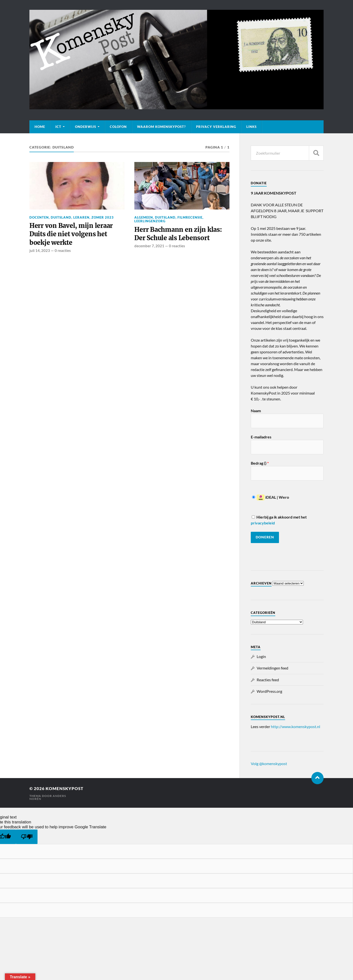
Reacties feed (268, 680)
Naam (256, 411)
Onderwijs (86, 127)
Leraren (81, 217)
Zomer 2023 (103, 217)
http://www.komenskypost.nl (296, 726)
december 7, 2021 (149, 246)
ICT (58, 127)
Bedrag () (260, 463)
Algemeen (144, 217)
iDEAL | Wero (271, 497)
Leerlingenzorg (150, 221)
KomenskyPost (64, 788)
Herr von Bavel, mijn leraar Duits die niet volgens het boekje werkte (72, 234)
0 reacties (63, 251)
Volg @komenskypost (269, 763)
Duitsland (61, 217)
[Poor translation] (27, 837)
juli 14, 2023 (40, 251)
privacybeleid (263, 523)
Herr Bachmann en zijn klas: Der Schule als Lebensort (179, 234)
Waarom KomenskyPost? (161, 127)
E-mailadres (261, 437)
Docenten (39, 217)
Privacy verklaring (216, 127)
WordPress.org (269, 691)
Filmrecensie (190, 217)
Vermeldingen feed (272, 668)
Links (252, 127)
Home (40, 127)
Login (261, 656)
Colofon (118, 127)
